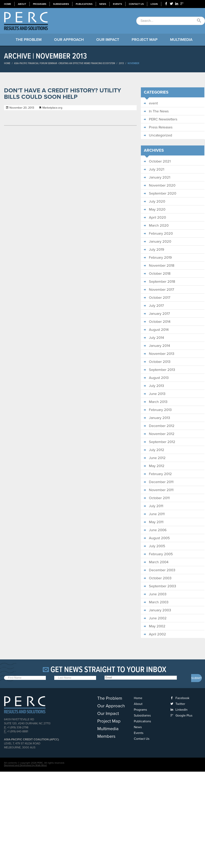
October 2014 (160, 322)
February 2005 (161, 554)
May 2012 (157, 466)
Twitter (180, 704)
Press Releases (161, 127)
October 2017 (160, 298)
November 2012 (162, 434)
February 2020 (161, 233)
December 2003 (162, 570)
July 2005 (157, 546)
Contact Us (136, 4)
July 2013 (156, 386)
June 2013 (157, 394)
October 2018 (160, 274)
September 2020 (163, 193)
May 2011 (156, 522)
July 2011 (156, 506)
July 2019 (157, 249)
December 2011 (161, 482)
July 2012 (157, 450)
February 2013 (160, 410)
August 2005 (159, 538)
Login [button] (154, 4)
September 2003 (162, 586)
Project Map (145, 40)
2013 (121, 63)
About (22, 4)
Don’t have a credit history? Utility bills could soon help (63, 94)
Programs (40, 4)
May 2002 (157, 626)
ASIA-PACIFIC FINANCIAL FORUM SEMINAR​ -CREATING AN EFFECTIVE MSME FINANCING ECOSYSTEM (65, 63)
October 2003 (160, 578)
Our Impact (108, 40)
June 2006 (158, 530)
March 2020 (159, 225)
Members (106, 736)
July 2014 (156, 338)
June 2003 (158, 594)
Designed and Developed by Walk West (25, 765)
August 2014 (159, 330)
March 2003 (159, 602)
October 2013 (160, 362)
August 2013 (159, 378)
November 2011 (161, 490)
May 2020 (157, 209)
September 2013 (162, 370)
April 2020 (157, 217)
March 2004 (159, 562)
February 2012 (160, 474)
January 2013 (159, 418)
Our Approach (69, 40)
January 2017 (159, 314)
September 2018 (162, 282)
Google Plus (184, 716)
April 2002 (157, 634)
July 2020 (157, 201)
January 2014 (159, 346)
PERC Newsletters (163, 119)
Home (8, 4)
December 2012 (162, 426)
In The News (159, 111)
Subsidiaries (61, 4)
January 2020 (160, 241)
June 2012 (157, 458)
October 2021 (160, 161)
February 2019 (160, 257)
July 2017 (156, 306)
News (103, 4)
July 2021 (157, 169)
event (153, 103)
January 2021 (160, 177)
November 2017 (161, 290)
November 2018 (162, 265)
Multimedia (181, 40)
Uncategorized (160, 135)
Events (117, 4)
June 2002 (158, 618)
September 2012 (162, 442)
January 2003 (160, 610)
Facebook (182, 698)
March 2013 (158, 402)
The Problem (29, 40)
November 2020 (162, 185)
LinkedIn (181, 710)
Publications (84, 4)
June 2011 (157, 514)
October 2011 (159, 498)
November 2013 (162, 354)
